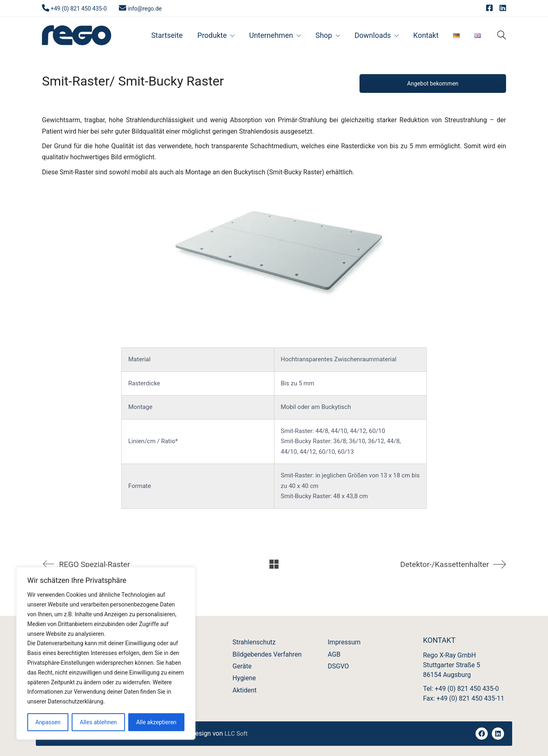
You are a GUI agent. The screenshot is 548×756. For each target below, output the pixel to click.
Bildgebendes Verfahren (267, 654)
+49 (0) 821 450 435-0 (79, 9)
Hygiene (244, 678)
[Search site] (502, 36)
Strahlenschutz (254, 642)
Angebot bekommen (433, 84)
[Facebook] (482, 734)
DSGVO (338, 666)
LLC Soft (236, 734)
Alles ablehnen (98, 722)
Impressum (344, 642)
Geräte (242, 666)
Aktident (244, 690)
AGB (334, 654)
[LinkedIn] (498, 734)
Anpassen (48, 722)
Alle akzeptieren (156, 722)
